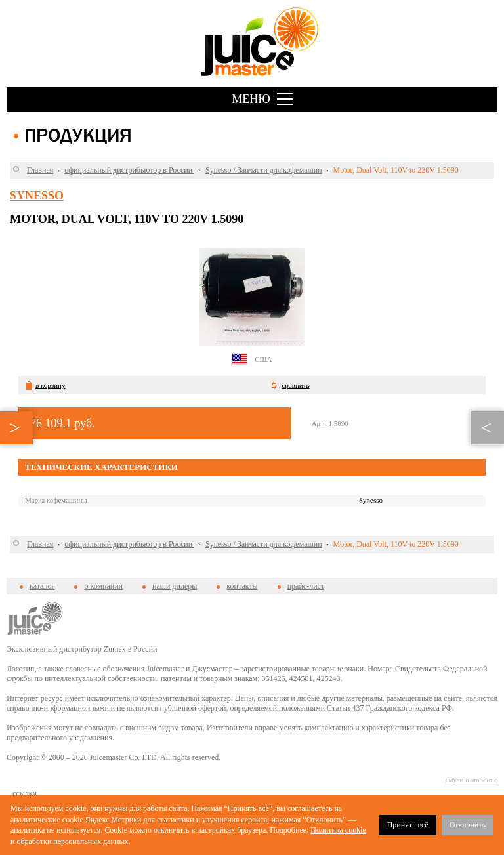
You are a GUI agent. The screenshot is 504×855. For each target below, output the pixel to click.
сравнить (295, 385)
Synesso (37, 196)
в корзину (50, 385)
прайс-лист (306, 586)
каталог (42, 586)
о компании (103, 586)
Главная (40, 170)
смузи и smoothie (472, 780)
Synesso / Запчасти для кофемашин (264, 170)
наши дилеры (175, 586)
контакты (242, 586)
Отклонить (468, 825)
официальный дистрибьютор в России (129, 170)
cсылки (25, 793)
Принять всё (408, 825)
